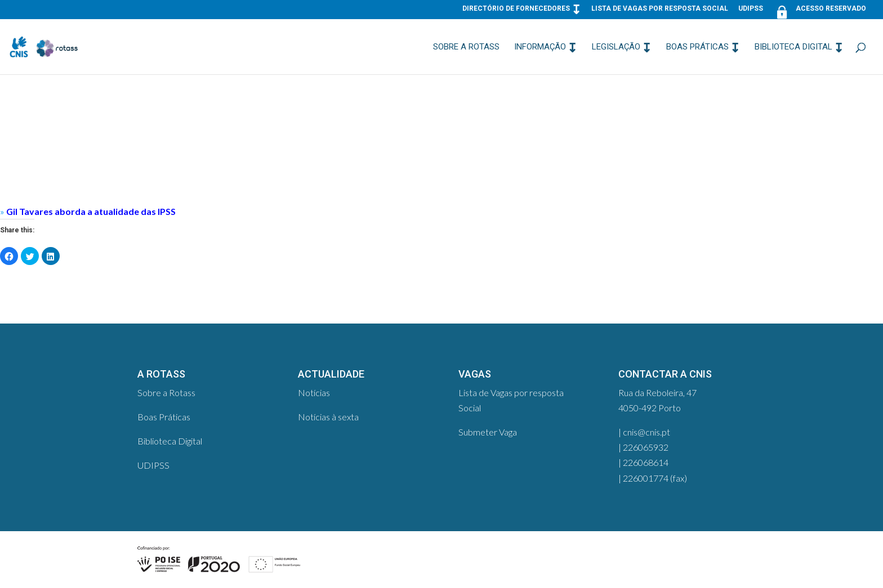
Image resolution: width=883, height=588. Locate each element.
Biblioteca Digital (793, 47)
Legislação (616, 47)
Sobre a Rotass (466, 47)
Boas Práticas (697, 47)
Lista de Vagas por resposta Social (660, 9)
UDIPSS (751, 9)
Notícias (314, 392)
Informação (540, 47)
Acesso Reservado (820, 11)
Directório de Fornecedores (516, 9)
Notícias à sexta (328, 417)
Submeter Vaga (488, 432)
